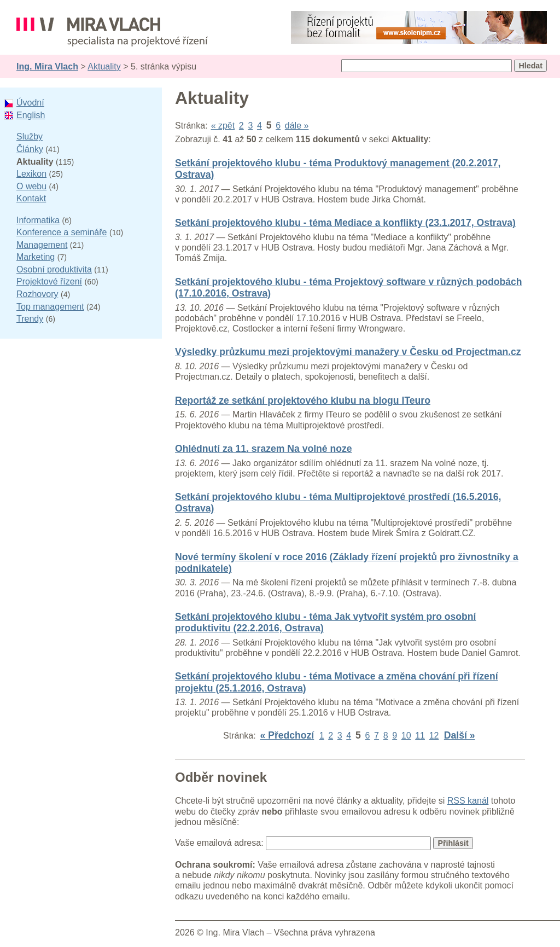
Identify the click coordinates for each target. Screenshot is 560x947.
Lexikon (31, 174)
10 (406, 736)
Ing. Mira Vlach (47, 66)
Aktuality (104, 66)
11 (420, 736)
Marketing (36, 257)
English (31, 115)
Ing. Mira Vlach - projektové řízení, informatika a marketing (112, 32)
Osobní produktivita (54, 269)
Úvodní (30, 103)
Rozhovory (37, 294)
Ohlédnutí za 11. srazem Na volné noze (264, 449)
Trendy (30, 319)
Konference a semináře (62, 232)
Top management (50, 307)
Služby (30, 136)
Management (42, 245)
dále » (297, 126)
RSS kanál (468, 801)
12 (434, 736)
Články (30, 149)
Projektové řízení (49, 281)
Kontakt (31, 198)
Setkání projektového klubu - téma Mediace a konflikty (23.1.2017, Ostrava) (345, 223)
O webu (31, 186)
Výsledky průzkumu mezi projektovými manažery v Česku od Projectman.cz (348, 352)
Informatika (38, 220)
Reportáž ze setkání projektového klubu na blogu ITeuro (303, 400)
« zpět (223, 126)
